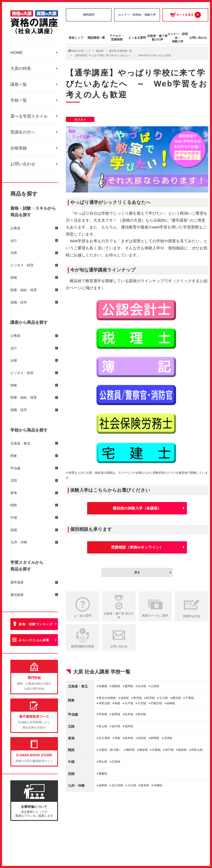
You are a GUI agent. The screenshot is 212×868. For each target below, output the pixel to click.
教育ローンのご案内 (155, 616)
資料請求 (89, 15)
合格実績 (19, 148)
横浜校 (100, 51)
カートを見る (185, 15)
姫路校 (182, 750)
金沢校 (116, 726)
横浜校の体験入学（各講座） (137, 508)
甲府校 (103, 714)
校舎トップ (76, 38)
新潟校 (142, 714)
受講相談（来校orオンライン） (137, 547)
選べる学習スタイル (29, 116)
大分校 (132, 785)
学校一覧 (19, 100)
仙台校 (142, 686)
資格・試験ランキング (36, 624)
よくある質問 (137, 38)
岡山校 (103, 762)
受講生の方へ (23, 132)
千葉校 (190, 698)
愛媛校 (103, 774)
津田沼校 (104, 703)
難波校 (143, 750)
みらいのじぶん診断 (34, 640)
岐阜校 (129, 738)
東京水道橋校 (107, 698)
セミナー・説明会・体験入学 (137, 15)
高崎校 (171, 703)
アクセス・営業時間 (117, 38)
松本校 (129, 714)
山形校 (155, 686)
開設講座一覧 (96, 38)
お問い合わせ (23, 164)
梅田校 (130, 750)
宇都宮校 (156, 703)
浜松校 (142, 738)
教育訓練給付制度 (83, 646)
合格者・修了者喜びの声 (157, 38)
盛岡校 (129, 686)
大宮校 (142, 703)
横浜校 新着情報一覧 (121, 51)
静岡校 (155, 738)
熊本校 (145, 785)
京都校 (156, 750)
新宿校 (138, 698)
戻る (137, 572)
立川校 (164, 698)
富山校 (103, 726)
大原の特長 (21, 68)
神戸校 (169, 750)
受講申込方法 (192, 616)
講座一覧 (19, 84)
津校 (117, 738)
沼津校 (168, 738)
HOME (17, 53)
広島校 (116, 762)
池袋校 (125, 698)
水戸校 (129, 703)
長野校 (116, 714)
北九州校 (117, 785)
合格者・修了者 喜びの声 (119, 616)
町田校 (151, 698)
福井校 (129, 726)
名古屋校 (104, 738)
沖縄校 (158, 785)
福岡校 (103, 785)
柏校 (117, 703)
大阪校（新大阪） (110, 750)
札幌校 (103, 686)
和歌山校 (197, 750)
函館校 (116, 686)
